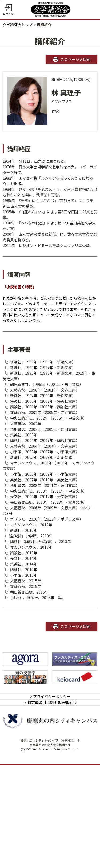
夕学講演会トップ (18, 25)
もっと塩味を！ (19, 558)
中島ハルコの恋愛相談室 (27, 676)
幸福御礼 (14, 396)
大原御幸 (14, 659)
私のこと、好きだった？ (27, 569)
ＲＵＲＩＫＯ (18, 547)
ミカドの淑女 (18, 362)
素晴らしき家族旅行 (23, 373)
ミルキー (14, 485)
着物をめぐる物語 (21, 418)
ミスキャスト (18, 440)
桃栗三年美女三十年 (23, 614)
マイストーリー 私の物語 (27, 682)
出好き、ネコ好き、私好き (29, 648)
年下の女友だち (19, 480)
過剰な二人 (16, 687)
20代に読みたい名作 (23, 463)
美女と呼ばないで (21, 637)
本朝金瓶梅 (16, 592)
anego (12, 497)
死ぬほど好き (18, 429)
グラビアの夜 (18, 536)
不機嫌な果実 (18, 407)
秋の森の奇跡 (18, 525)
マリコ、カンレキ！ (23, 671)
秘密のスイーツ (19, 603)
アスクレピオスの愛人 (25, 620)
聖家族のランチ (19, 468)
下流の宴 (14, 581)
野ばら (12, 491)
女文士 (12, 384)
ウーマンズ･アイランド (26, 513)
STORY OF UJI (18, 665)
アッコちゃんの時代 (23, 502)
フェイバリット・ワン (25, 654)
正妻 (10, 642)
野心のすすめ (18, 631)
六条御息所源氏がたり (25, 626)
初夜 (10, 452)
